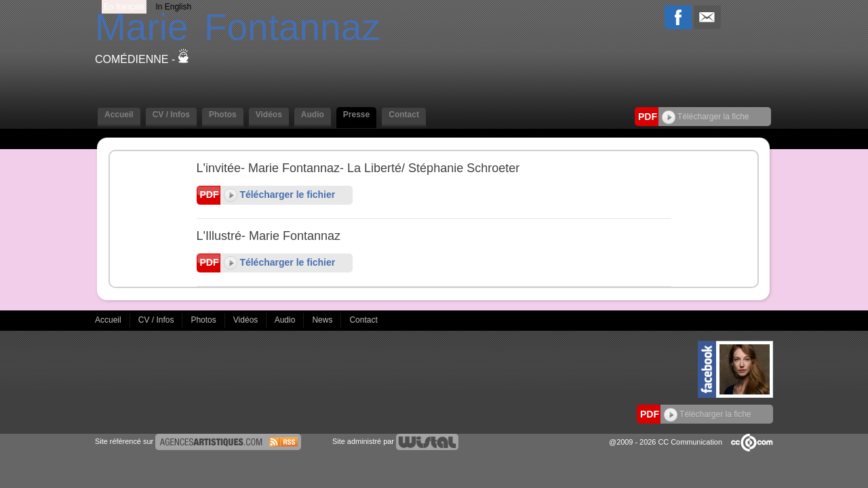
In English (173, 7)
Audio (313, 115)
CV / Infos (171, 115)
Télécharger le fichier (280, 195)
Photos (223, 115)
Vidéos (269, 115)
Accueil (119, 115)
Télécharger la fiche (706, 117)
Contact (404, 115)
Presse (356, 115)
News (323, 320)
